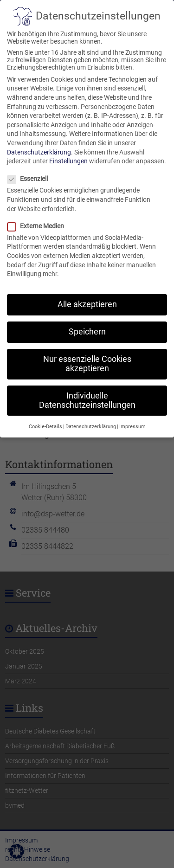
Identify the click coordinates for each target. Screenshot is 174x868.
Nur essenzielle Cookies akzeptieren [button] (87, 355)
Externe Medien (39, 217)
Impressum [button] (132, 418)
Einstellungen (68, 152)
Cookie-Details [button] (45, 418)
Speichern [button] (87, 323)
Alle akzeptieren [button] (87, 296)
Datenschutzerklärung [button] (91, 418)
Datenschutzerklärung (39, 143)
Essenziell (31, 170)
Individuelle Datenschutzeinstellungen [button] (87, 392)
